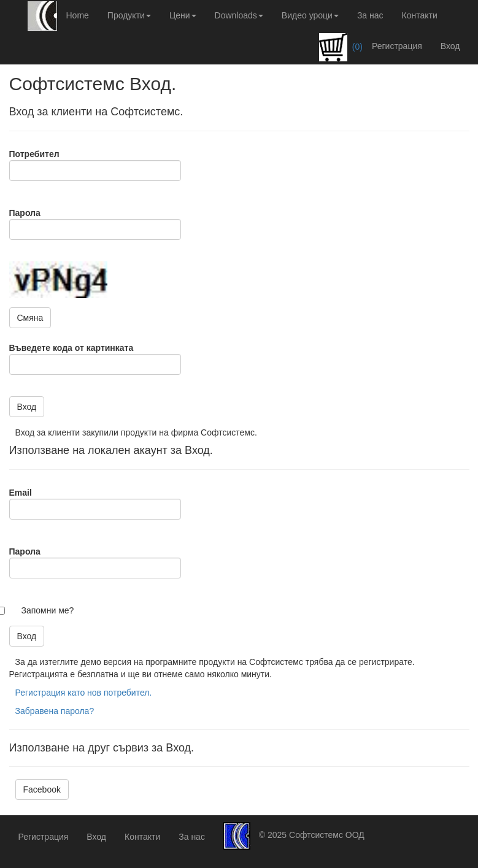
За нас (370, 15)
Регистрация (397, 46)
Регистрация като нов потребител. (84, 693)
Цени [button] (183, 15)
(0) (341, 47)
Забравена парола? (55, 711)
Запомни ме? (48, 610)
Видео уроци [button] (310, 15)
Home (78, 15)
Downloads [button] (239, 15)
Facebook (42, 789)
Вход (450, 46)
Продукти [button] (129, 15)
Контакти (420, 15)
